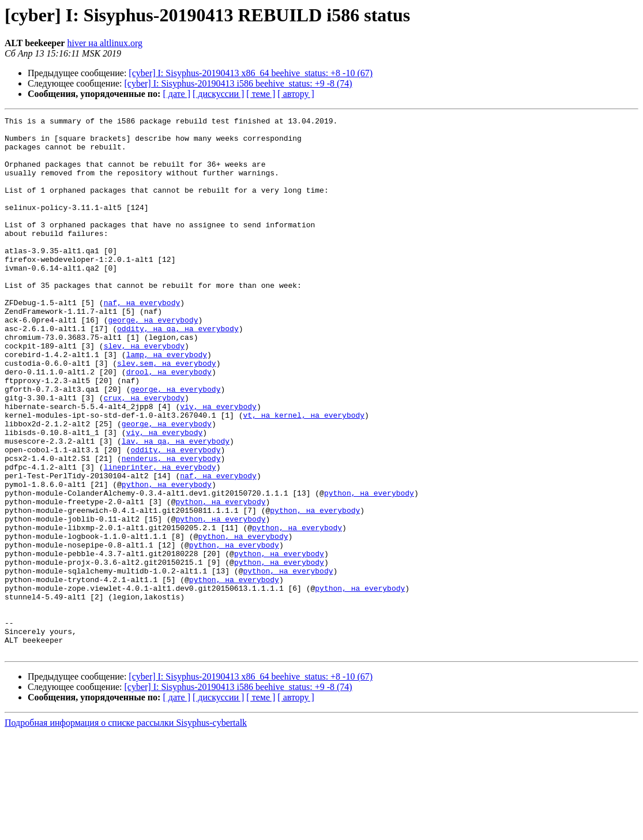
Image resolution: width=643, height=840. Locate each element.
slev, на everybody (144, 392)
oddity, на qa (146, 372)
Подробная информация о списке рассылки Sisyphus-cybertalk (126, 830)
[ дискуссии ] (218, 94)
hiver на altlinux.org (104, 43)
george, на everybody (153, 361)
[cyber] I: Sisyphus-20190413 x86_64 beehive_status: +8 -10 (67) (251, 73)
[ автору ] (296, 94)
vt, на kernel (272, 475)
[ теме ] (261, 94)
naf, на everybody (142, 340)
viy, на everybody (218, 465)
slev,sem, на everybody (167, 413)
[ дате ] (176, 94)
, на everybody (207, 372)
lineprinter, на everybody (160, 538)
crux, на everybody (144, 455)
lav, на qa (144, 507)
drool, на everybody (169, 423)
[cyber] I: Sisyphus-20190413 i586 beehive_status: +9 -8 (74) (238, 83)
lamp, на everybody (167, 403)
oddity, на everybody (175, 517)
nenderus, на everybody (171, 527)
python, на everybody (167, 558)
